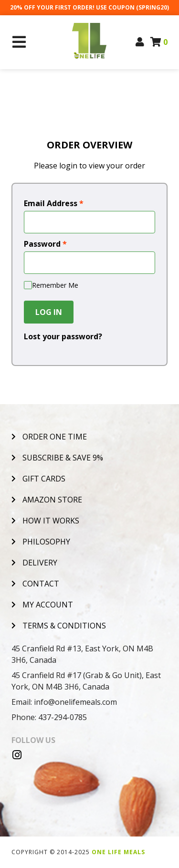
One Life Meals (118, 852)
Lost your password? (63, 336)
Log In (49, 312)
